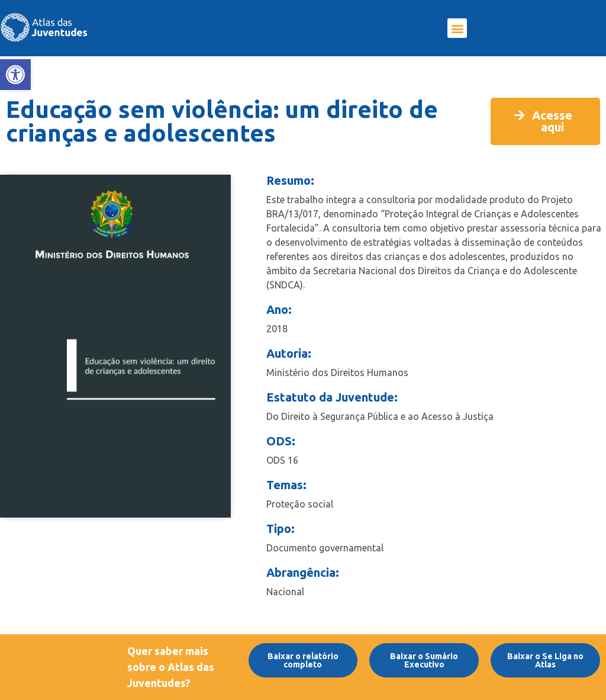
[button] (457, 28)
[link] (15, 75)
